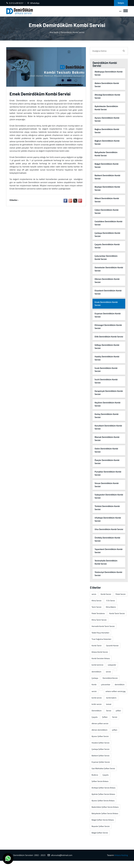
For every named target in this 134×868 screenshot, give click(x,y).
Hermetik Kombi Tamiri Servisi (103, 634)
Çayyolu (95, 724)
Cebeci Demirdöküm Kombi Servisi (107, 212)
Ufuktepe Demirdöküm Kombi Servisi (108, 523)
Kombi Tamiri (97, 653)
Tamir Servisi (97, 614)
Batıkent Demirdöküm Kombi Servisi (108, 177)
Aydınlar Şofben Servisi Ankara (103, 801)
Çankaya (95, 685)
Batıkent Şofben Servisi (100, 763)
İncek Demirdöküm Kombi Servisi (106, 373)
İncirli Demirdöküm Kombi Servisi (106, 385)
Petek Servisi (121, 601)
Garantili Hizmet (112, 653)
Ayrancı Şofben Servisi (100, 744)
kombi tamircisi (97, 672)
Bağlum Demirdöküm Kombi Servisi (107, 143)
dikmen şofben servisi (100, 731)
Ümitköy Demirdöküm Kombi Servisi (107, 547)
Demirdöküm (97, 718)
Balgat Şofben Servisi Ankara (103, 827)
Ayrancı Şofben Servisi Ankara (103, 808)
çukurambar (106, 692)
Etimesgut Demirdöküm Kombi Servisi (108, 327)
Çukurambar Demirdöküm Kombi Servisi (106, 258)
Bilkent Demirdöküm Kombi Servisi (107, 200)
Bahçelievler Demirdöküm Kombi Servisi (106, 154)
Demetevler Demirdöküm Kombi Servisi (106, 270)
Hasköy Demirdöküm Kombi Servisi (107, 362)
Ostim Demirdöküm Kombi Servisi (106, 454)
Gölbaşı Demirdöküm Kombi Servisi (107, 350)
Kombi (94, 692)
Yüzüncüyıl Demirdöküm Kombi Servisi (108, 581)
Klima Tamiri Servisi (99, 627)
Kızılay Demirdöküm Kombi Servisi (107, 420)
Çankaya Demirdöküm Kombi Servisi (107, 235)
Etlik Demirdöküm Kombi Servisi (106, 339)
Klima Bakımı (111, 614)
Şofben (105, 724)
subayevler (112, 672)
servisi (108, 679)
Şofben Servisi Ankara (100, 789)
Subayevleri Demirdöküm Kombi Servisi (106, 500)
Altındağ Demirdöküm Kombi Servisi (107, 96)
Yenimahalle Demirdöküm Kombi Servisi (106, 570)
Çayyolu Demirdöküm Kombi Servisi (107, 246)
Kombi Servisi (106, 601)
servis (94, 601)
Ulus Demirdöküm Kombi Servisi (106, 535)
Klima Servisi (97, 608)
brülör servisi (97, 711)
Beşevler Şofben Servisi (101, 834)
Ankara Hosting (121, 862)
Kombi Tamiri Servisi (117, 621)
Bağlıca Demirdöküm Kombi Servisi (107, 131)
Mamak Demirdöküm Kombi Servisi (107, 443)
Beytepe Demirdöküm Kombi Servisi (107, 189)
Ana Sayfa (54, 32)
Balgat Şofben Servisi (100, 840)
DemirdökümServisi (110, 685)
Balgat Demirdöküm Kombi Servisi (107, 166)
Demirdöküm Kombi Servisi (73, 32)
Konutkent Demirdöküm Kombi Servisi (108, 431)
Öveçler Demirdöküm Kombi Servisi (107, 466)
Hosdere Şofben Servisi (100, 750)
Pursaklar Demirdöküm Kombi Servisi (108, 477)
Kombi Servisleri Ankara (101, 666)
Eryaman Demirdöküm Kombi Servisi (108, 316)
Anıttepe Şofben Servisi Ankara (103, 795)
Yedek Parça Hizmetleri (100, 640)
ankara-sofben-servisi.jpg (115, 699)
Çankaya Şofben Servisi (100, 756)
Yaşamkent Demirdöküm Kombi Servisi (109, 558)
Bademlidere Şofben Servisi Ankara (105, 814)
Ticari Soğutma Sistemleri (101, 646)
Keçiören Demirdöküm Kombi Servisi (108, 408)
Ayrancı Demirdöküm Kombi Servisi (107, 119)
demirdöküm (97, 679)
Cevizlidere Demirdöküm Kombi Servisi (109, 223)
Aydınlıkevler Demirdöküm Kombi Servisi (106, 108)
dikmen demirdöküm (100, 737)
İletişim (121, 3)
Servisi (109, 718)
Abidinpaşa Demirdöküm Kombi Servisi (109, 73)
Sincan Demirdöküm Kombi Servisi (107, 489)
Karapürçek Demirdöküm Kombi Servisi (109, 396)
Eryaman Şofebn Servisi (101, 769)
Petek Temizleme (98, 621)
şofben (118, 718)
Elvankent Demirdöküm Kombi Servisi (108, 293)
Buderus (95, 782)
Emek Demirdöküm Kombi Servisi (106, 304)
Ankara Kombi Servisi (100, 659)
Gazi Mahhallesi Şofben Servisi (103, 776)
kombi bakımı (111, 705)
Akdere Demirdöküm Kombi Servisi (107, 85)
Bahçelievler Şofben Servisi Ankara (105, 821)
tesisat (109, 711)
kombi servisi (97, 705)
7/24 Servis (110, 608)
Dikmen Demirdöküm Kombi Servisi (107, 281)
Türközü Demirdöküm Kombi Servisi (107, 512)
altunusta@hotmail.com (62, 862)
